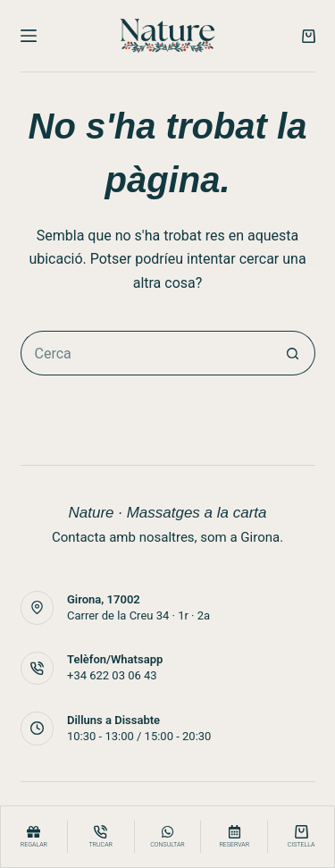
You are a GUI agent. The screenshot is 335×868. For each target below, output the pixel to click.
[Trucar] (101, 837)
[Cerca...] (146, 353)
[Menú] (29, 36)
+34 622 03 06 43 (112, 675)
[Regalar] (34, 837)
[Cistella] (301, 837)
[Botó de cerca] (293, 353)
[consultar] (168, 837)
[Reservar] (234, 837)
